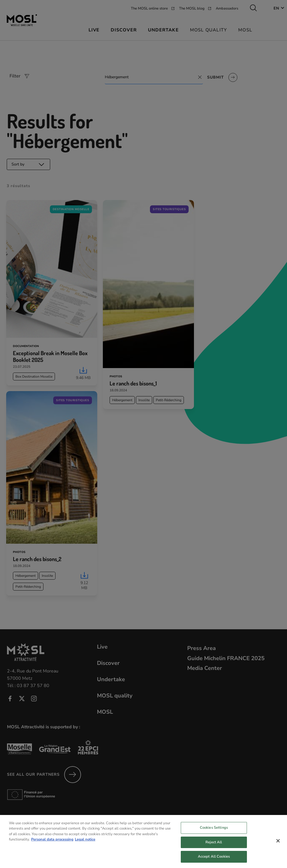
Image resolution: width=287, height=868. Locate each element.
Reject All (214, 849)
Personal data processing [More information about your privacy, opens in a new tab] (52, 847)
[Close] (278, 848)
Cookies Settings (214, 835)
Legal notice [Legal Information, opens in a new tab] (85, 847)
